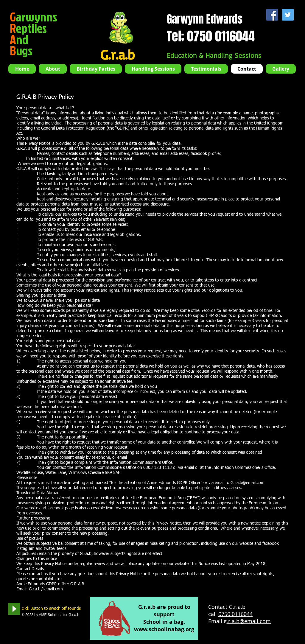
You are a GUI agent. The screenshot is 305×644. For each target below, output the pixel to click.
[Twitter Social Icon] (288, 15)
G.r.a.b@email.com (248, 483)
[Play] (14, 609)
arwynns (34, 17)
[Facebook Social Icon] (272, 15)
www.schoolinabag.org (164, 629)
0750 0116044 (235, 614)
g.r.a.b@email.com (247, 621)
